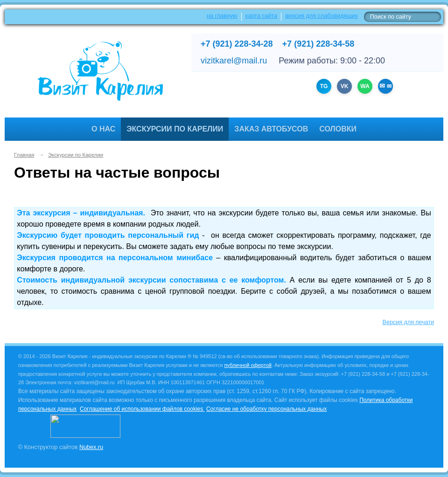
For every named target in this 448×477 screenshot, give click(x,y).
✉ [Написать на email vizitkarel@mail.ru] (388, 86)
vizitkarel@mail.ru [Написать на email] (234, 61)
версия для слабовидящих (321, 16)
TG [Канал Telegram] (324, 86)
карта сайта (262, 16)
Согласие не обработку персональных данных (266, 409)
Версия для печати (408, 322)
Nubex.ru (91, 447)
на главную (222, 16)
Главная (24, 155)
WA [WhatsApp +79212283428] (365, 86)
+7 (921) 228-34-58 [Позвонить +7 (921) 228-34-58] (318, 44)
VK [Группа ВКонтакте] (345, 86)
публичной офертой (248, 365)
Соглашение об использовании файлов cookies (142, 409)
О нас (103, 129)
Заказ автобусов (271, 129)
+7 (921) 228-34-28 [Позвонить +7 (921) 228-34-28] (237, 44)
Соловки (338, 129)
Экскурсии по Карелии (175, 129)
